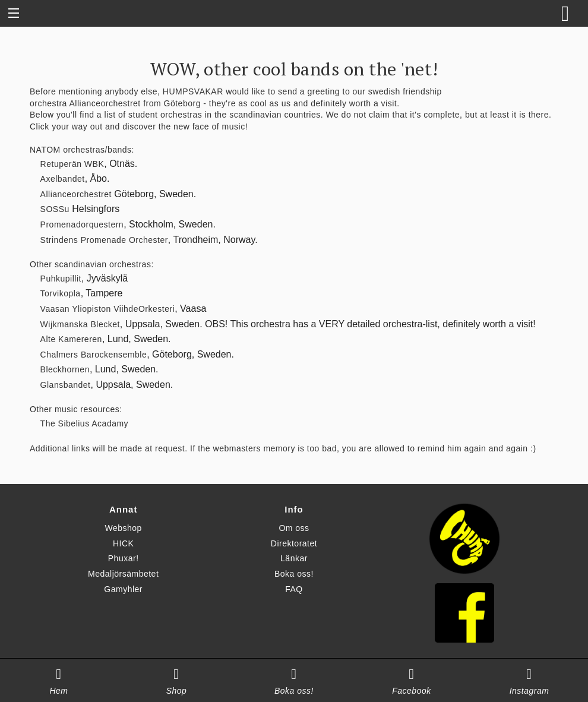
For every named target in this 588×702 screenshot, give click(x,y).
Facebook (411, 691)
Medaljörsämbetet (123, 574)
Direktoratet (294, 543)
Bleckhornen (65, 369)
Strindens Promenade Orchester (104, 240)
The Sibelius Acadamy (85, 423)
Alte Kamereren (71, 339)
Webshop (123, 528)
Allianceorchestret (105, 103)
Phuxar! (124, 558)
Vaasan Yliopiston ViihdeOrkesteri (108, 309)
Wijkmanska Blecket (80, 324)
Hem (59, 691)
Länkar (294, 558)
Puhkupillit (61, 279)
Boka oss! (294, 574)
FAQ (294, 589)
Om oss (294, 528)
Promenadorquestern (82, 224)
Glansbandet (66, 385)
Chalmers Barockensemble (94, 355)
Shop (177, 691)
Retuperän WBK (72, 164)
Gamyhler (123, 589)
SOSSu (55, 209)
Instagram (529, 691)
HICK (123, 543)
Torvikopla (61, 293)
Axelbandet (63, 179)
